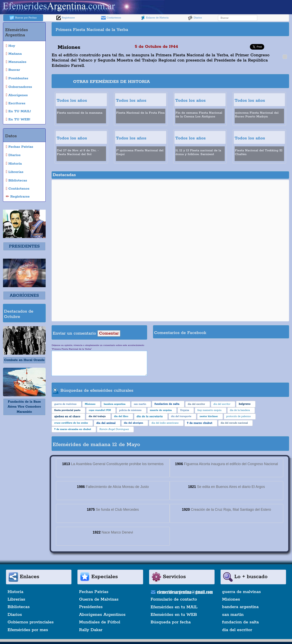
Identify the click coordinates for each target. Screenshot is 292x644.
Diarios (195, 18)
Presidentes (91, 607)
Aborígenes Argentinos (102, 615)
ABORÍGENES (24, 296)
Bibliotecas (19, 607)
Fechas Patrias (94, 592)
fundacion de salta (240, 622)
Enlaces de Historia (155, 18)
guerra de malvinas (241, 592)
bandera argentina (240, 607)
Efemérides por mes (28, 630)
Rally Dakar (91, 630)
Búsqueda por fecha (171, 622)
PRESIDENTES (24, 246)
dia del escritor (237, 630)
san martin (233, 615)
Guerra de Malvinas (99, 599)
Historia (15, 592)
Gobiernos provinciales (31, 622)
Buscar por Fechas (23, 18)
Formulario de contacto (174, 599)
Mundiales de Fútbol (100, 622)
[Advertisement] (229, 29)
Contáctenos (111, 18)
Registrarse (66, 18)
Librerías (16, 599)
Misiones (231, 599)
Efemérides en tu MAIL (174, 607)
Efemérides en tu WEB (174, 615)
